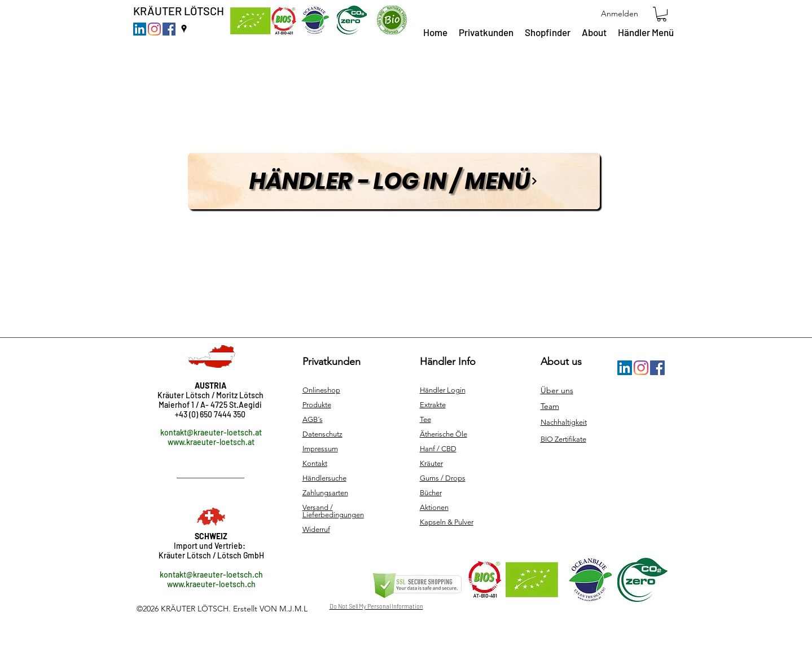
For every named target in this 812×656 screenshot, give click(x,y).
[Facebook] (169, 29)
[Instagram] (154, 29)
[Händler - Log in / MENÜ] (394, 181)
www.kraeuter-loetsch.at (211, 442)
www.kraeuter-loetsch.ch (211, 584)
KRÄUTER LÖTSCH (179, 11)
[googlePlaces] (184, 29)
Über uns (557, 390)
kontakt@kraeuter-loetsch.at (211, 432)
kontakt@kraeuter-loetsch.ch (211, 574)
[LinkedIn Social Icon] (140, 29)
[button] (662, 14)
